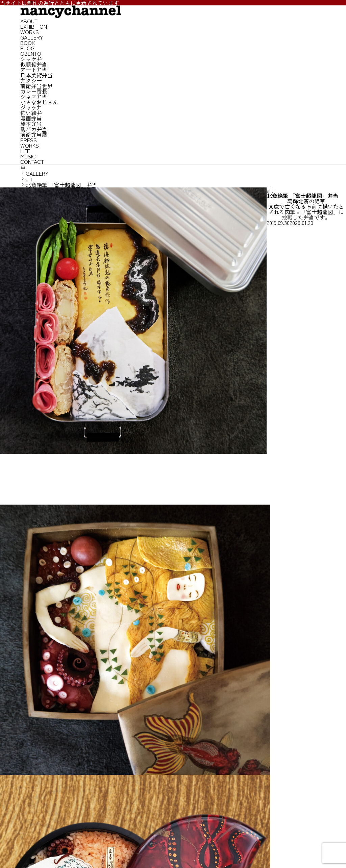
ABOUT (29, 21)
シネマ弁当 (34, 97)
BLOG (27, 48)
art (270, 190)
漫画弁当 (31, 118)
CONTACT (32, 161)
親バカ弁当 (34, 129)
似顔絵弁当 (34, 64)
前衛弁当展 (34, 134)
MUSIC (28, 156)
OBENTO (31, 53)
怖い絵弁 (31, 113)
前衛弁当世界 (36, 86)
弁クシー (31, 80)
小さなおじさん (39, 102)
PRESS (29, 140)
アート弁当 (34, 70)
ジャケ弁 (31, 107)
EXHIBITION (34, 26)
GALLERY (32, 37)
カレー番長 (34, 91)
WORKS (30, 32)
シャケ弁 (31, 59)
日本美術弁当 (36, 75)
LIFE (25, 151)
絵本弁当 (31, 124)
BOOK (28, 43)
